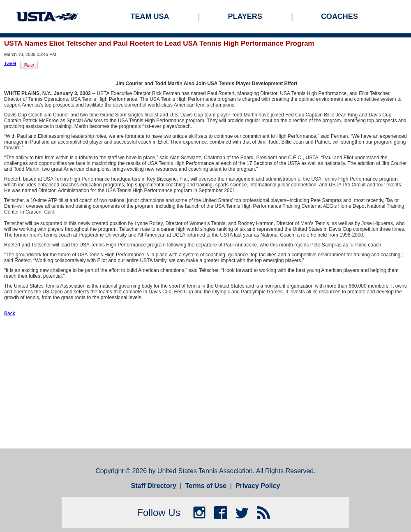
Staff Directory (154, 486)
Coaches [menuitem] (339, 16)
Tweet (10, 63)
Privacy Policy (258, 486)
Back (10, 314)
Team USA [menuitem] (150, 16)
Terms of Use (206, 486)
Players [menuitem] (245, 16)
